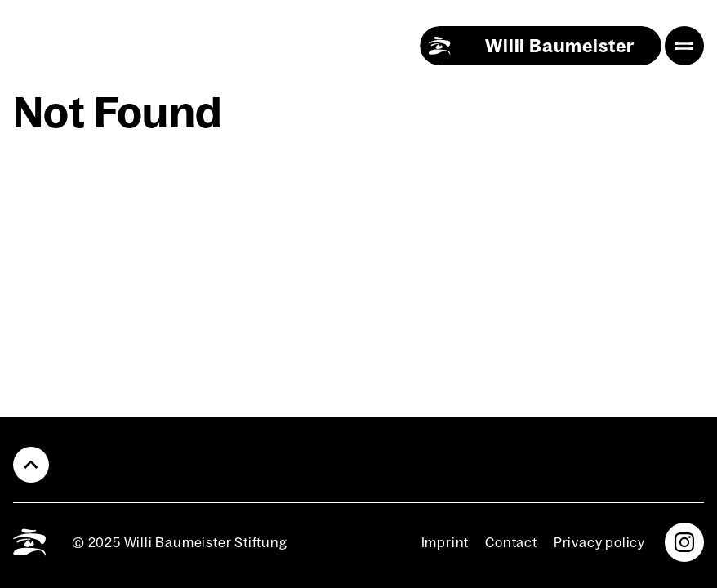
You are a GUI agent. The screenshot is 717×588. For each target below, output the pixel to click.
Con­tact (511, 542)
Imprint (445, 542)
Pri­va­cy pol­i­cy (599, 542)
